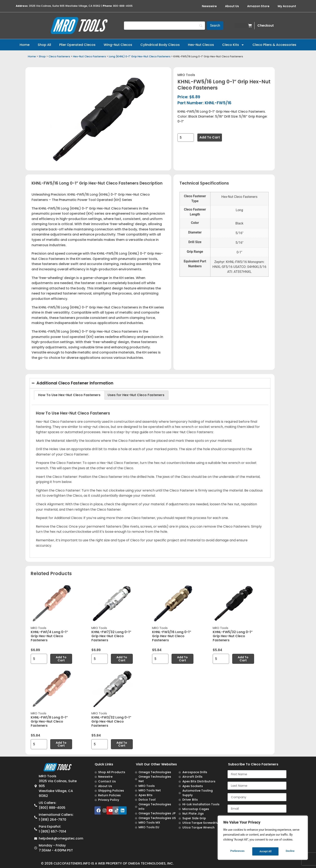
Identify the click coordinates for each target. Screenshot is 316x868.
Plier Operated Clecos (77, 45)
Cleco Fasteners (59, 56)
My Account (287, 6)
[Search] (164, 26)
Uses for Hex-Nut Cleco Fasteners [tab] (136, 395)
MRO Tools (186, 75)
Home (25, 45)
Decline (264, 851)
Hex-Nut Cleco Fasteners (89, 56)
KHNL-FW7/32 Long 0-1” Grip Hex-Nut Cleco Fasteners (111, 636)
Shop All (44, 45)
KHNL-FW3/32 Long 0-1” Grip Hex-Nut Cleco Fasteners (111, 721)
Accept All (289, 851)
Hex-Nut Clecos (201, 45)
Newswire (209, 6)
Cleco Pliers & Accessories (274, 45)
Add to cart (210, 137)
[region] (263, 839)
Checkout (266, 25)
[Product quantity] (186, 138)
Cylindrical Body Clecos (160, 45)
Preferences (237, 851)
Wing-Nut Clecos (118, 45)
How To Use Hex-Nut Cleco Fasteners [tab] (69, 395)
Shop (42, 56)
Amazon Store (258, 6)
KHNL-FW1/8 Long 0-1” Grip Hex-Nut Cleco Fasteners (49, 721)
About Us (232, 6)
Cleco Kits (233, 45)
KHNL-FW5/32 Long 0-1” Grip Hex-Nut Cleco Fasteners (233, 636)
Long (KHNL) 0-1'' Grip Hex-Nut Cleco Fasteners (140, 56)
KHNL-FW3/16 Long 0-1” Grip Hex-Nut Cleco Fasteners (172, 636)
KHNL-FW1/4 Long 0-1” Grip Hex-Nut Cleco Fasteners (49, 636)
